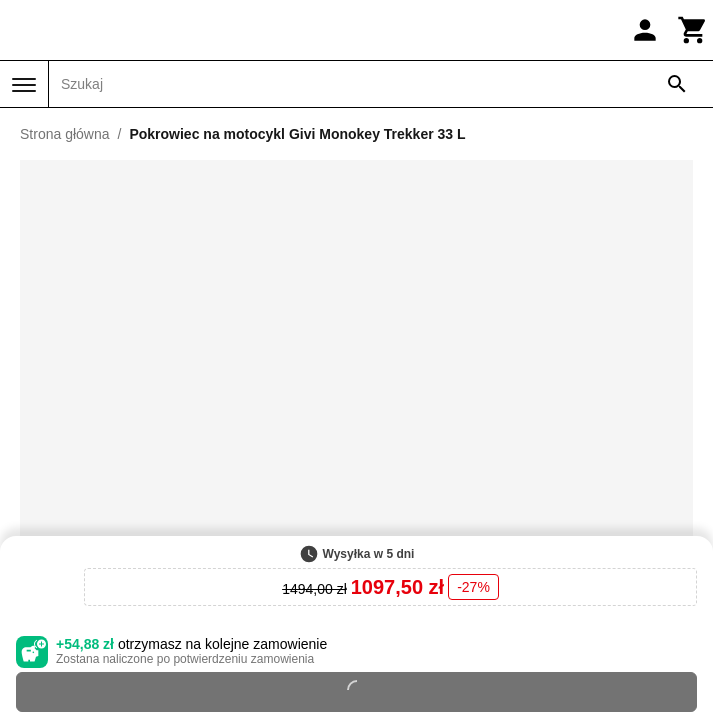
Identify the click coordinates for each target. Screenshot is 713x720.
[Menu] (24, 85)
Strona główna (65, 134)
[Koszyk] (693, 30)
